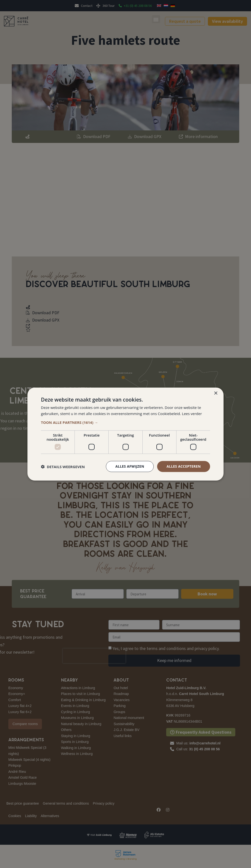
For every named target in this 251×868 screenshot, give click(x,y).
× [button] (216, 393)
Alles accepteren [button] (184, 466)
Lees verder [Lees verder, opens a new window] (192, 413)
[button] (125, 422)
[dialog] (125, 434)
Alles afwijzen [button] (130, 466)
